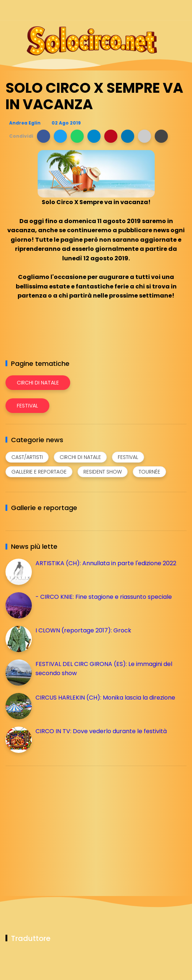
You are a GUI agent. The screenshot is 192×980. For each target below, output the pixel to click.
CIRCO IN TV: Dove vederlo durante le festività (101, 731)
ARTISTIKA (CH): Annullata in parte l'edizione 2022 (106, 563)
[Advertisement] (60, 823)
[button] (44, 136)
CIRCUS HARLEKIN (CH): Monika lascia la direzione (105, 698)
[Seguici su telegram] (156, 10)
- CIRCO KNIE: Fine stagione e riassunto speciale (104, 597)
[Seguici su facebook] (131, 10)
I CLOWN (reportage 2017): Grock (83, 630)
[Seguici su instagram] (144, 10)
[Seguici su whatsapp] (169, 10)
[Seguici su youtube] (182, 10)
